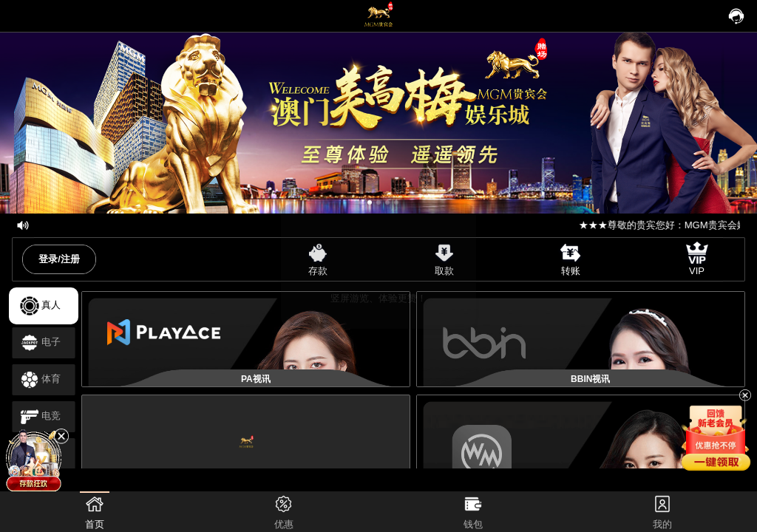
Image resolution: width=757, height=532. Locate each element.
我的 (662, 511)
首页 (95, 511)
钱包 (473, 511)
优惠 (284, 511)
